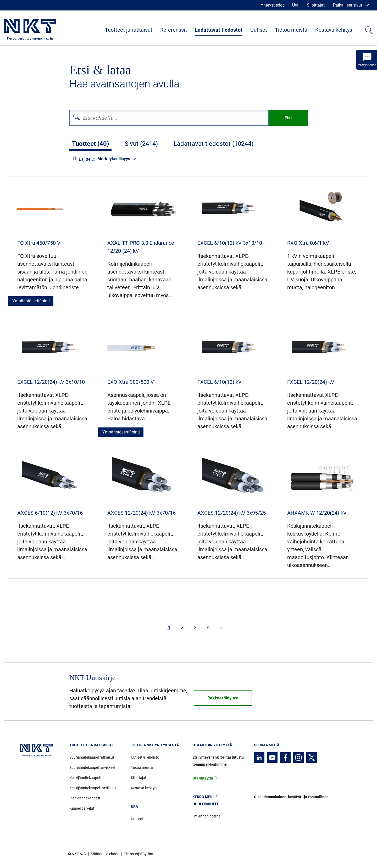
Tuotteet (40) (90, 144)
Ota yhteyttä (203, 778)
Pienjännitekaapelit (85, 798)
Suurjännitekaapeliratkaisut (92, 757)
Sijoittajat (316, 5)
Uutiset (259, 30)
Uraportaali (140, 819)
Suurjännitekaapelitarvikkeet (92, 767)
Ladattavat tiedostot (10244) (214, 144)
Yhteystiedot (272, 5)
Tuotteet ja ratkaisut (129, 30)
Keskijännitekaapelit (86, 778)
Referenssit (174, 30)
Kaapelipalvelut (82, 808)
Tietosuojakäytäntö (140, 854)
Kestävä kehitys (334, 30)
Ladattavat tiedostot (219, 30)
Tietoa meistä (291, 30)
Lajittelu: (87, 159)
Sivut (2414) (141, 144)
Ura (295, 5)
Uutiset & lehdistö (145, 757)
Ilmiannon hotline (206, 816)
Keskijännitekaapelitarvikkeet (93, 788)
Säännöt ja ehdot (105, 854)
